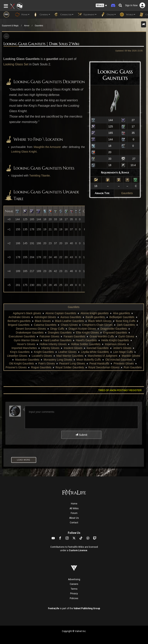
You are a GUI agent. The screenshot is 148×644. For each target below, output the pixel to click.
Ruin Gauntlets (133, 367)
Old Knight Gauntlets (21, 363)
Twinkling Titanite (40, 176)
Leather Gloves (67, 352)
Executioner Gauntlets (22, 336)
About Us (74, 518)
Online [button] (108, 15)
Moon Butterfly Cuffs (89, 360)
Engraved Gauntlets (115, 333)
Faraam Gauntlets (74, 336)
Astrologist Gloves (45, 317)
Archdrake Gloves (19, 317)
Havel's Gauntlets (86, 340)
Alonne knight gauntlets (95, 313)
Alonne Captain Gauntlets (61, 313)
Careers (74, 584)
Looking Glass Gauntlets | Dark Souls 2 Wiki (41, 44)
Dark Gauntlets (126, 325)
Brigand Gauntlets (19, 325)
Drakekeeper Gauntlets (30, 333)
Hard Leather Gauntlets (57, 340)
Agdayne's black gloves (27, 313)
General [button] (42, 15)
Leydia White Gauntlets (95, 352)
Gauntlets (39, 26)
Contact (74, 523)
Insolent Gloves (73, 348)
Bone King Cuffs (126, 321)
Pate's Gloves (47, 363)
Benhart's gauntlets (19, 321)
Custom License (78, 550)
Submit (81, 435)
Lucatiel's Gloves (42, 356)
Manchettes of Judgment (103, 356)
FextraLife (54, 608)
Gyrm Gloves (126, 336)
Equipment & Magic (10, 26)
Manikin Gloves (131, 356)
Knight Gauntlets (44, 352)
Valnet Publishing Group (87, 608)
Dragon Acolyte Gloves (82, 329)
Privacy (74, 594)
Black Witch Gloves (100, 321)
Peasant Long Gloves (72, 363)
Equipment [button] (87, 15)
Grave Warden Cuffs (102, 336)
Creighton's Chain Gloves (97, 325)
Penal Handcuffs (99, 363)
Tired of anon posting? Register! (120, 390)
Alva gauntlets (121, 313)
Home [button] (22, 15)
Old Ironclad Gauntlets (119, 360)
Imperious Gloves (115, 344)
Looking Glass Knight (24, 152)
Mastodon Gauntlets (27, 360)
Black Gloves (43, 321)
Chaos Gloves (69, 325)
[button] (101, 6)
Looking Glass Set (16, 64)
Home (74, 504)
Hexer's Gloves (26, 344)
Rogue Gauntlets (41, 367)
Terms (74, 589)
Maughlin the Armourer (47, 147)
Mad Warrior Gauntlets (70, 356)
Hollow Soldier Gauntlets (86, 344)
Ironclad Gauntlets (98, 348)
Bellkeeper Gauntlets (122, 317)
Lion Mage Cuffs (123, 352)
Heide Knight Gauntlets (115, 340)
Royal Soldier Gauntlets (70, 367)
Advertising (74, 579)
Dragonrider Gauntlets (114, 329)
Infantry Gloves (50, 348)
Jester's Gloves (122, 348)
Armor (27, 26)
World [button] (127, 15)
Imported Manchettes (24, 348)
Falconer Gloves (50, 336)
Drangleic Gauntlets (60, 333)
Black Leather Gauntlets (69, 321)
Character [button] (64, 15)
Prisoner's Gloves (16, 367)
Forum (74, 513)
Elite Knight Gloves (87, 333)
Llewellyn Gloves (17, 356)
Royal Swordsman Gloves (104, 367)
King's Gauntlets (20, 352)
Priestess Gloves (124, 363)
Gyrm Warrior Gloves (26, 340)
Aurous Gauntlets (71, 317)
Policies (74, 598)
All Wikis (74, 508)
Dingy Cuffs (57, 329)
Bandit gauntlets (95, 317)
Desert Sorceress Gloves (31, 329)
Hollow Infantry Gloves (53, 344)
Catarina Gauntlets (45, 325)
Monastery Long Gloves (58, 360)
